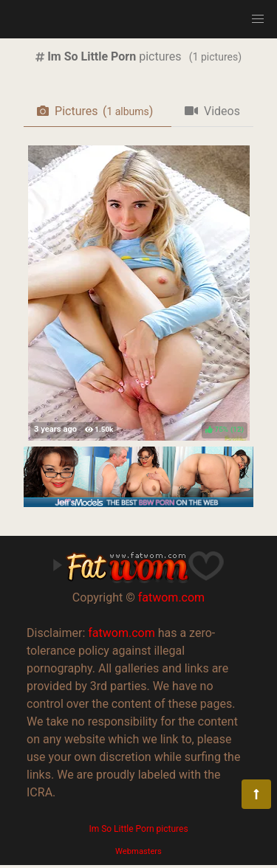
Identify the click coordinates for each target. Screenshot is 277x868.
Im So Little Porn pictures (138, 829)
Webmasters (138, 851)
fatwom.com (171, 597)
